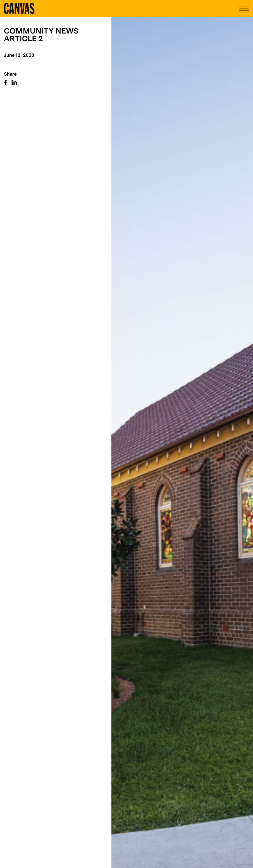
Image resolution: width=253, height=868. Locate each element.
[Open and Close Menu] (244, 8)
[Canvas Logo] (19, 8)
